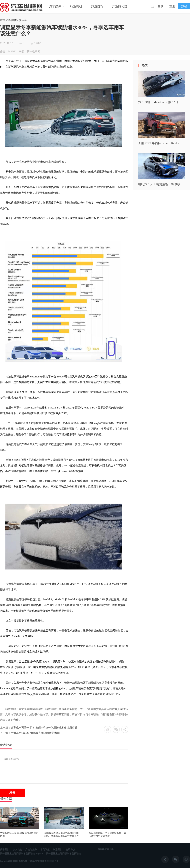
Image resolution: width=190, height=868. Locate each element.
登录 (160, 6)
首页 (3, 20)
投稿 (184, 6)
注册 (172, 6)
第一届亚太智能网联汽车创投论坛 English (21, 854)
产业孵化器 (120, 6)
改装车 (23, 20)
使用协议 (70, 850)
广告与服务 (31, 850)
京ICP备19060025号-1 (49, 861)
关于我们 (5, 850)
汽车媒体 (55, 6)
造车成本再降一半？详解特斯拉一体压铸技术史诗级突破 (44, 728)
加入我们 (17, 850)
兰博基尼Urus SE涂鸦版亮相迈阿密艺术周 (35, 733)
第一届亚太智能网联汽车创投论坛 (63, 854)
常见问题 (45, 850)
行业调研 (76, 6)
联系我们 (58, 850)
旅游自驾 (97, 6)
